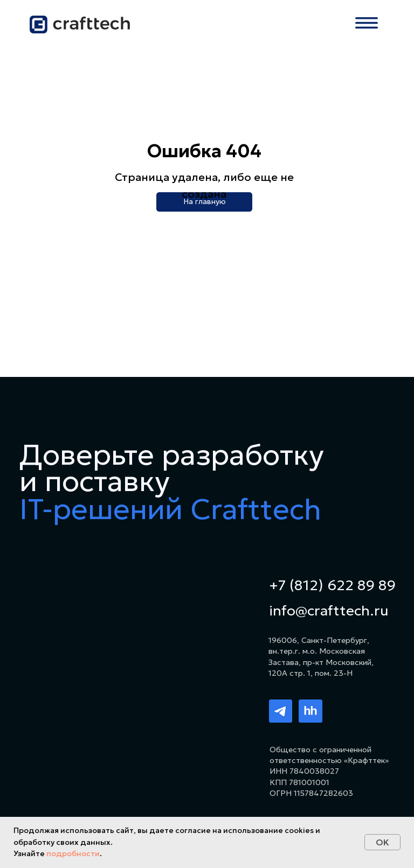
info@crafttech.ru (329, 610)
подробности (73, 853)
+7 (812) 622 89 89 (332, 585)
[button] (367, 23)
